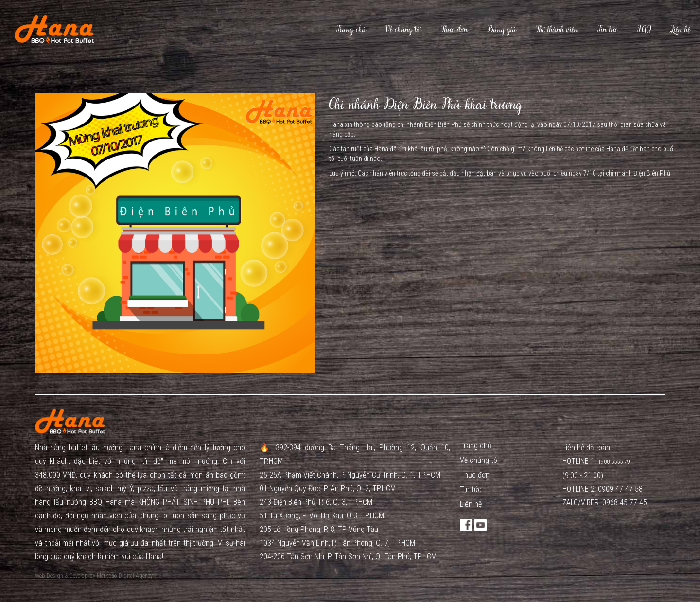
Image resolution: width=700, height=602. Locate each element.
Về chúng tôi (403, 29)
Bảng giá (502, 29)
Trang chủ (351, 29)
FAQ (644, 29)
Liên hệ (680, 29)
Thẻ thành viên (557, 29)
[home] (47, 29)
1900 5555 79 (615, 462)
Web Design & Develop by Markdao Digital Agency (94, 576)
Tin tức (608, 29)
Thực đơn (454, 29)
